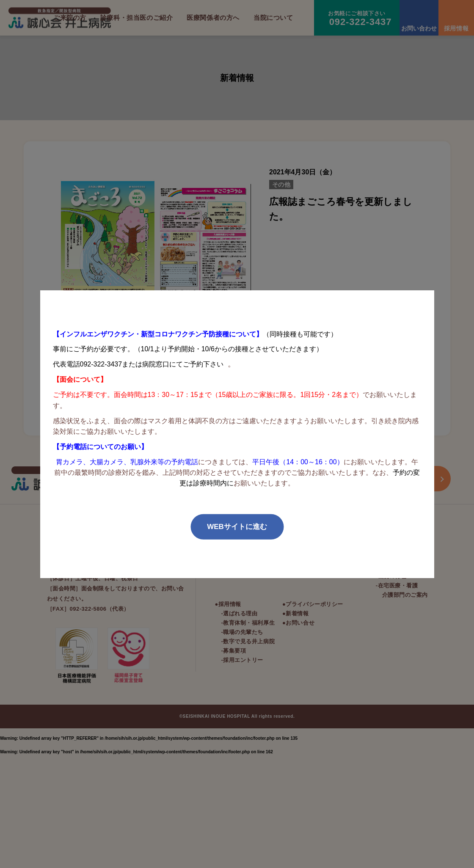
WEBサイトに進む (237, 527)
